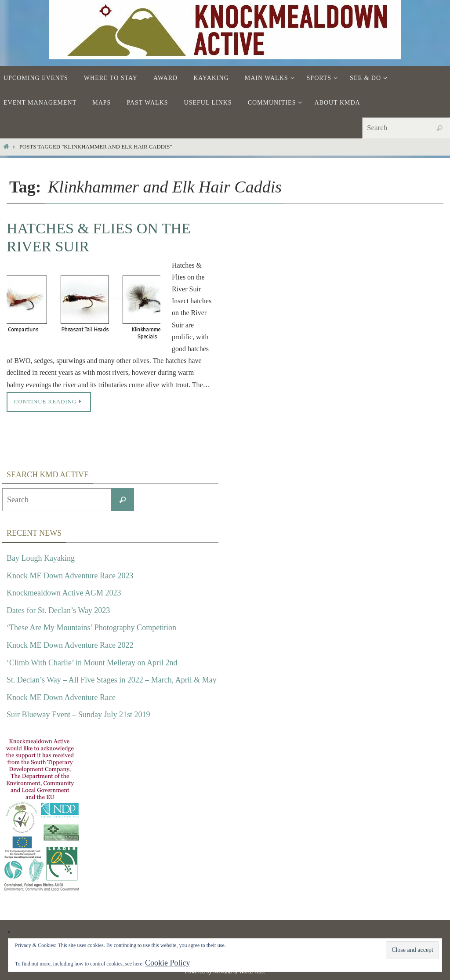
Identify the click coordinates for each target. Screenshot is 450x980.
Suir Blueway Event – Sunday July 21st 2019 (78, 715)
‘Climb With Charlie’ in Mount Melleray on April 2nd (92, 663)
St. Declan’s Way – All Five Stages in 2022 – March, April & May (112, 680)
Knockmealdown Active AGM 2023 (64, 593)
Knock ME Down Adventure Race (61, 697)
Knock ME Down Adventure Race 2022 (70, 645)
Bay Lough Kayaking (41, 558)
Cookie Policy (168, 963)
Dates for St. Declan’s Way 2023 (58, 610)
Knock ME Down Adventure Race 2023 (70, 576)
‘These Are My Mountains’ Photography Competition (91, 628)
